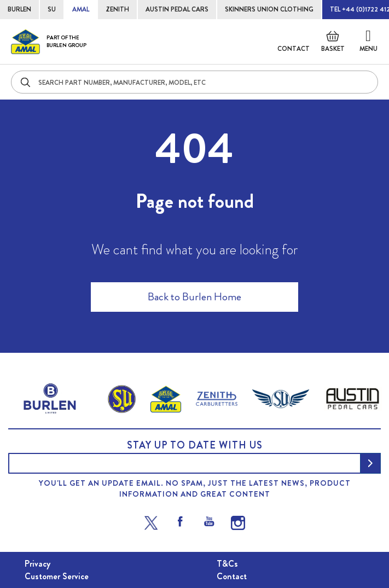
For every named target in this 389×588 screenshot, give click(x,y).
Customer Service (57, 576)
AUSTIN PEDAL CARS (177, 9)
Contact (294, 49)
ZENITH (117, 9)
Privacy (37, 564)
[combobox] (194, 82)
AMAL (81, 9)
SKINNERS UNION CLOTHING (269, 9)
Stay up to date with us (195, 445)
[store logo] (49, 42)
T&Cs (227, 564)
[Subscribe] (370, 463)
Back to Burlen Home (194, 297)
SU (52, 9)
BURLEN (19, 9)
